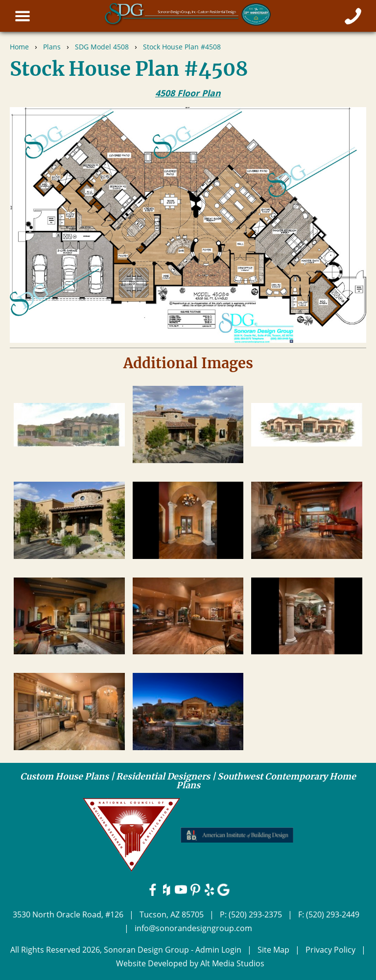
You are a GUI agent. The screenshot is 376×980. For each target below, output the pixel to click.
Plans (52, 47)
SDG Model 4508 (102, 47)
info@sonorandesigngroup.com (193, 928)
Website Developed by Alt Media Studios (190, 963)
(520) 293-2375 (255, 914)
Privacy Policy (330, 950)
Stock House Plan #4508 (182, 47)
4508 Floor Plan (188, 93)
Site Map (273, 950)
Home (19, 47)
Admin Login (218, 950)
